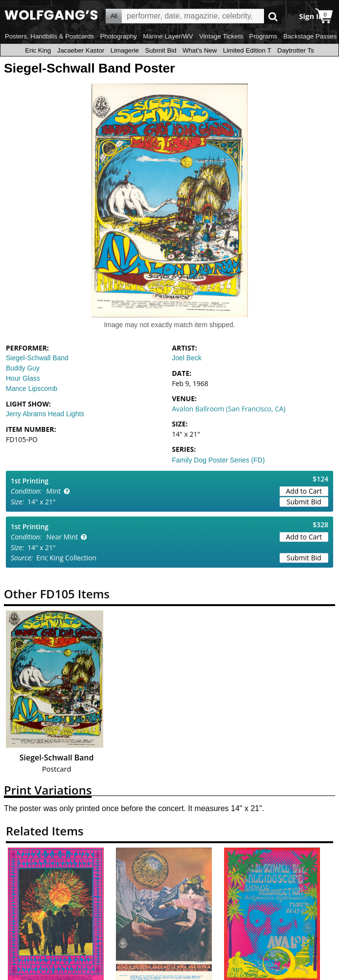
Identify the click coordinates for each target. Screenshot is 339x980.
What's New (200, 50)
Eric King (38, 50)
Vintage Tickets (221, 36)
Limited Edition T (247, 50)
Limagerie (125, 50)
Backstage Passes (310, 36)
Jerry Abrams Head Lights (45, 414)
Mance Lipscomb (32, 388)
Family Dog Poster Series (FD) (218, 460)
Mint (54, 491)
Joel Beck (187, 358)
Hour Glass (23, 378)
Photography (118, 36)
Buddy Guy (23, 368)
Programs (264, 36)
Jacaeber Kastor (81, 50)
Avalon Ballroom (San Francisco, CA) (229, 409)
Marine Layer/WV (168, 36)
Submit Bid (161, 50)
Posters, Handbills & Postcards (49, 36)
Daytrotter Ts (295, 50)
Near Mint (62, 537)
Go (273, 16)
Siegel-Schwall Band (37, 358)
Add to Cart (304, 491)
